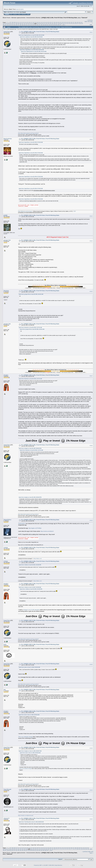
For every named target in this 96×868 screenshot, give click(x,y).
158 (38, 24)
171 (65, 24)
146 (12, 24)
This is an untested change (25, 737)
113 (23, 22)
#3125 (91, 291)
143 (6, 24)
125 (48, 22)
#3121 (91, 32)
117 (31, 22)
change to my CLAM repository (31, 610)
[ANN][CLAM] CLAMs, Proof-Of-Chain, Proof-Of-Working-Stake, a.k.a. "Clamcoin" (65, 18)
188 (20, 25)
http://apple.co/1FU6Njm (35, 528)
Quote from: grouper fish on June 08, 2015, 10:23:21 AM (31, 294)
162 (46, 24)
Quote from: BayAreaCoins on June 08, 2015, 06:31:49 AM (31, 35)
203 (52, 25)
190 (25, 25)
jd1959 (5, 215)
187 (18, 25)
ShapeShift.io (7, 520)
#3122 (91, 139)
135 (69, 22)
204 (54, 25)
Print (91, 25)
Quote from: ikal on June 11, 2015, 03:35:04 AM (29, 715)
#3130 (91, 548)
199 (44, 25)
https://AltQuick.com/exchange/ (25, 211)
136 (71, 22)
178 (80, 24)
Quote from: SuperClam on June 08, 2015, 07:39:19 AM (31, 142)
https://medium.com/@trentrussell (26, 816)
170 (63, 24)
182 (8, 25)
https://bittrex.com (38, 559)
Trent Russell (7, 789)
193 (31, 25)
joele (5, 644)
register (22, 9)
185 (14, 25)
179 (82, 24)
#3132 (91, 584)
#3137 (91, 712)
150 (20, 24)
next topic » (91, 852)
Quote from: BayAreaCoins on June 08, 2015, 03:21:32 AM (34, 51)
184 (12, 25)
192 (29, 25)
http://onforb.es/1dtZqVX (47, 531)
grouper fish (7, 240)
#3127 (91, 376)
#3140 (91, 819)
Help (11, 14)
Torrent (24, 12)
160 (42, 24)
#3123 (91, 216)
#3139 (91, 790)
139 (77, 22)
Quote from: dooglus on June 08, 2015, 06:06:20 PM (30, 448)
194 (33, 25)
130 (59, 22)
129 (56, 22)
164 (50, 24)
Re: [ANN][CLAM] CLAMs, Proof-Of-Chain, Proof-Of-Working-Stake (40, 32)
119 (35, 22)
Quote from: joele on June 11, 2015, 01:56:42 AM (29, 667)
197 (39, 25)
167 (57, 24)
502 (64, 25)
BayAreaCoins (8, 139)
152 (25, 24)
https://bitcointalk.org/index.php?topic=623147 (28, 133)
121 (40, 22)
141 (82, 22)
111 (19, 22)
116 (29, 22)
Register (24, 14)
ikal (5, 690)
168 (59, 24)
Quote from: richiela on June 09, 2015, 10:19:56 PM (30, 565)
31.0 (21, 12)
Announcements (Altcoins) (33, 18)
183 (10, 25)
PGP (75, 211)
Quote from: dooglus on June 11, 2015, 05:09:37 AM (30, 751)
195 (35, 25)
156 (33, 24)
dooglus (6, 375)
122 (42, 22)
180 (4, 25)
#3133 (91, 621)
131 (61, 22)
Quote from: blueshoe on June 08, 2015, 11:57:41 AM (30, 328)
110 (17, 22)
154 (29, 24)
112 (21, 22)
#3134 (91, 645)
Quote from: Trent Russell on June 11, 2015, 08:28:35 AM (31, 822)
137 (73, 22)
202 (50, 25)
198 (41, 25)
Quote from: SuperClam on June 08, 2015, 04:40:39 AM (32, 50)
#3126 (91, 325)
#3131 (91, 562)
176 (76, 24)
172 (67, 24)
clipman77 (7, 818)
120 (38, 22)
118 (33, 22)
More (28, 14)
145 (10, 24)
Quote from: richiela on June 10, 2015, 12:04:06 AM (30, 587)
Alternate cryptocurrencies (18, 18)
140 (80, 22)
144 (8, 24)
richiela (6, 548)
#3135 (91, 665)
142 (4, 24)
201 (48, 25)
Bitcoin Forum (6, 18)
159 (40, 24)
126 (50, 22)
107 (10, 22)
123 (44, 22)
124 (46, 22)
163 (48, 24)
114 (25, 22)
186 (16, 25)
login (17, 9)
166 (55, 24)
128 (54, 22)
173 (69, 24)
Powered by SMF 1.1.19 (39, 865)
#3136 (91, 690)
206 (58, 25)
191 (27, 25)
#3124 (91, 241)
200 (46, 25)
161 (44, 24)
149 (18, 24)
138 (75, 22)
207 (60, 25)
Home (7, 14)
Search (15, 14)
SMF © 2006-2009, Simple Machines (54, 865)
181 (6, 25)
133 (65, 22)
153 (27, 24)
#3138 (91, 748)
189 (23, 25)
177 (78, 24)
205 (56, 25)
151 (23, 24)
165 (53, 24)
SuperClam (7, 32)
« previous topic (86, 852)
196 (37, 25)
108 (12, 22)
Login (19, 14)
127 (52, 22)
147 (14, 24)
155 (31, 24)
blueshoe (6, 291)
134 (67, 22)
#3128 (91, 446)
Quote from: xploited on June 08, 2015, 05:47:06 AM (31, 37)
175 (74, 24)
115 (27, 22)
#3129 (91, 520)
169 (61, 24)
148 (16, 24)
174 (71, 24)
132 (63, 22)
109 (15, 22)
